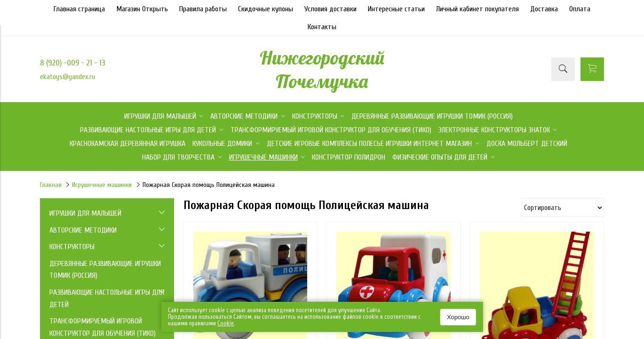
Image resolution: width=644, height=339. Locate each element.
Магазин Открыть (142, 9)
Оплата (580, 9)
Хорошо (458, 317)
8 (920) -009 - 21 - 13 (73, 63)
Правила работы (203, 9)
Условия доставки (330, 9)
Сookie (226, 323)
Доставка (544, 9)
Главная (51, 185)
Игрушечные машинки (102, 185)
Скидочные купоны (266, 9)
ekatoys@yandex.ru (68, 77)
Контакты (322, 27)
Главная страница (79, 9)
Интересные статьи (396, 9)
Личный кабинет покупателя (477, 9)
